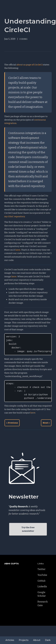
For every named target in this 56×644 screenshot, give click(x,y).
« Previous (12, 423)
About (37, 640)
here (18, 250)
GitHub (41, 581)
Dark (48, 640)
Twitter (41, 569)
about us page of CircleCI (30, 65)
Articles (10, 640)
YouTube (42, 575)
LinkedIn (42, 587)
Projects (24, 640)
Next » (46, 423)
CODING (23, 39)
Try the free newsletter (28, 529)
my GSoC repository (15, 217)
